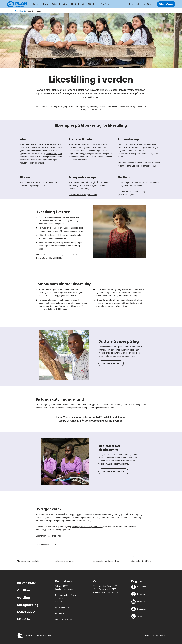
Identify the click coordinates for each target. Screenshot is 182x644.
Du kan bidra (40, 4)
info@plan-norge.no (64, 589)
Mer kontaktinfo (62, 607)
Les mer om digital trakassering (132, 192)
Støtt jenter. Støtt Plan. (141, 561)
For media (60, 614)
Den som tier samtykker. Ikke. (106, 561)
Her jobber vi (77, 4)
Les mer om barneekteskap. (144, 166)
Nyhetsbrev (26, 612)
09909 (65, 586)
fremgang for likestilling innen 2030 (87, 527)
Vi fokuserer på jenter (64, 561)
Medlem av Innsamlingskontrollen (40, 635)
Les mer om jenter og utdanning (83, 195)
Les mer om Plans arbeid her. (48, 536)
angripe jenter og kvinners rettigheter (98, 408)
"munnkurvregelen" (54, 154)
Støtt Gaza (166, 4)
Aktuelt (91, 4)
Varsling (24, 598)
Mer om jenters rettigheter (28, 561)
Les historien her (111, 363)
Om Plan (105, 4)
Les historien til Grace (113, 471)
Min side (136, 4)
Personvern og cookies (155, 635)
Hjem (11, 11)
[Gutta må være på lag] (64, 355)
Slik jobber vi (58, 4)
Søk (149, 4)
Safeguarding (28, 605)
